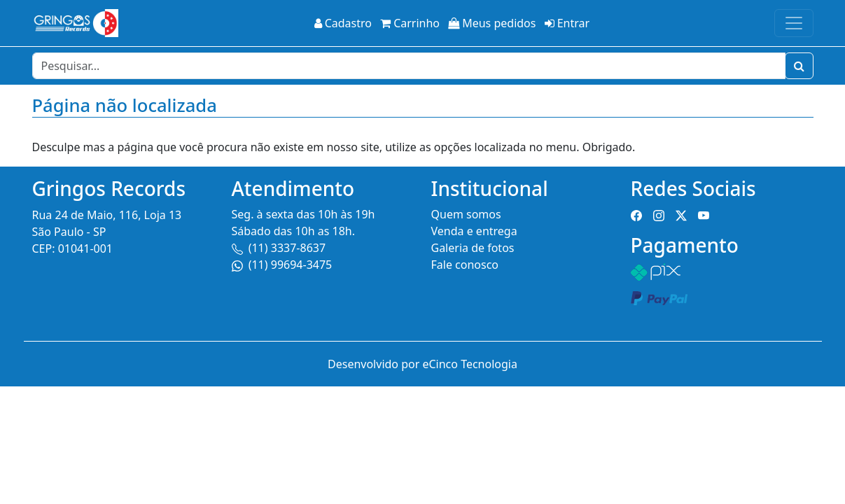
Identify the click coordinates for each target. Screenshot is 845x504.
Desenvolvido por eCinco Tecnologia (422, 364)
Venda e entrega (474, 231)
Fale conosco (465, 265)
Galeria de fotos (473, 248)
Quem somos (466, 214)
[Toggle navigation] (794, 23)
